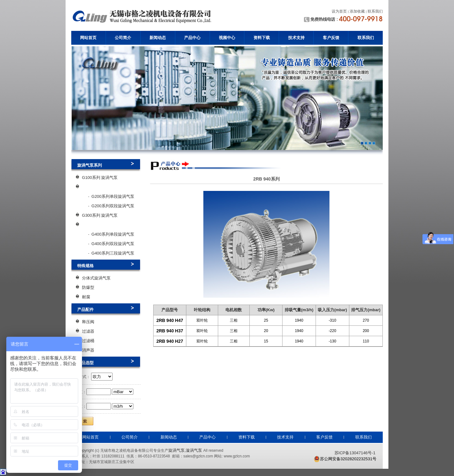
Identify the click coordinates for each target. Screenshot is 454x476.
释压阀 (88, 322)
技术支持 (296, 38)
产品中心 (192, 38)
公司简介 (123, 38)
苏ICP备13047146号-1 (355, 453)
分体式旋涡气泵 (96, 278)
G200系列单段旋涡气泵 (113, 196)
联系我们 (366, 38)
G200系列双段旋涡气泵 (113, 206)
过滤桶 (88, 341)
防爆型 (88, 287)
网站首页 (88, 38)
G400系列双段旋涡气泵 (113, 244)
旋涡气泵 (177, 450)
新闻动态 (158, 38)
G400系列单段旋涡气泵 (113, 234)
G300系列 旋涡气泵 (100, 215)
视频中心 (227, 38)
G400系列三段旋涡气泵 (113, 253)
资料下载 (262, 38)
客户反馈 (331, 38)
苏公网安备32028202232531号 (345, 459)
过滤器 (88, 331)
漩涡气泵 (194, 450)
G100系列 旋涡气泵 (100, 178)
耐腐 (86, 297)
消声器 (88, 350)
